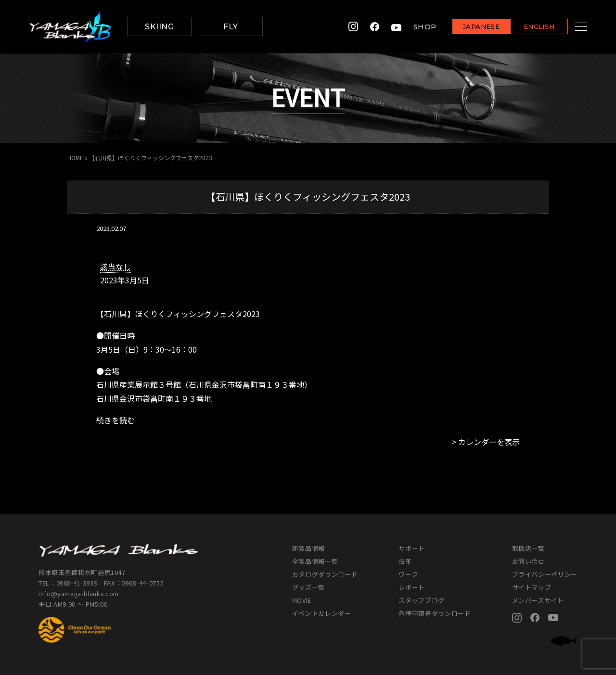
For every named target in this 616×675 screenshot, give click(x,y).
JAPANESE (469, 27)
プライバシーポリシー (545, 574)
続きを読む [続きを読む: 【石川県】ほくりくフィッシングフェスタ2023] (115, 420)
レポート (412, 587)
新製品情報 (308, 548)
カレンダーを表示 (489, 441)
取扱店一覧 (528, 548)
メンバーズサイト (538, 600)
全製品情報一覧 (315, 561)
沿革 (405, 561)
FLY (231, 27)
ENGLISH (527, 27)
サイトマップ (532, 587)
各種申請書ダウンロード (435, 613)
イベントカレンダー (322, 613)
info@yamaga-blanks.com (79, 593)
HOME (75, 158)
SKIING (159, 27)
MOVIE (302, 600)
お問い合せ (528, 561)
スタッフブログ (422, 600)
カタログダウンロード (325, 574)
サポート (412, 548)
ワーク (408, 574)
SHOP (413, 27)
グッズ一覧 (308, 587)
